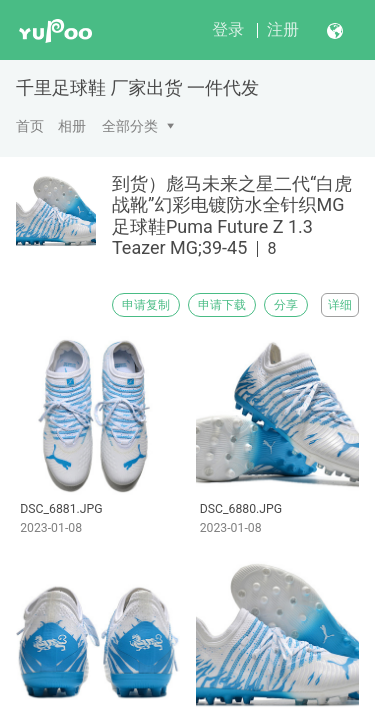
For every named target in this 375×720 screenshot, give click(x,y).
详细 (340, 305)
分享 (286, 305)
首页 (30, 126)
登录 (228, 29)
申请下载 (222, 305)
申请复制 (146, 305)
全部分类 (130, 126)
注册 (283, 29)
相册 (72, 126)
